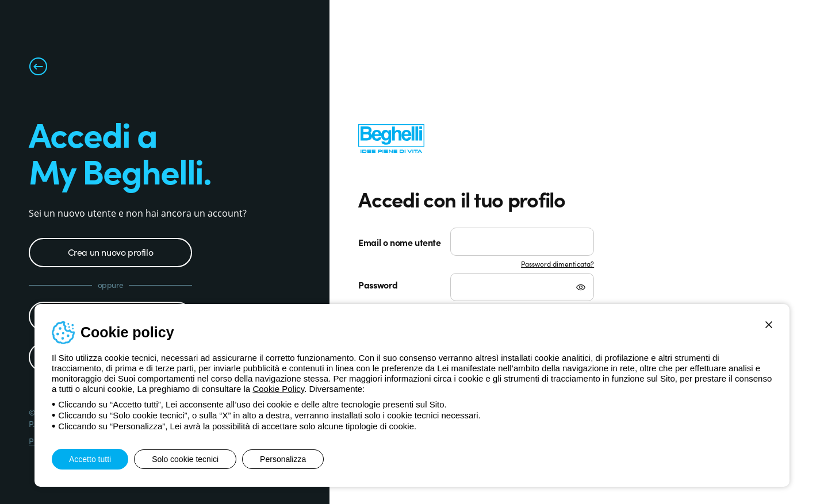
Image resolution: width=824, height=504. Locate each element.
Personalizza (283, 459)
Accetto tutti (90, 459)
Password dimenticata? (557, 263)
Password (378, 284)
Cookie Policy (278, 389)
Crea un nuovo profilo (111, 252)
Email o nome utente (399, 242)
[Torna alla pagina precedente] (38, 69)
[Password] (522, 287)
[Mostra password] (581, 288)
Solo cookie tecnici (185, 459)
